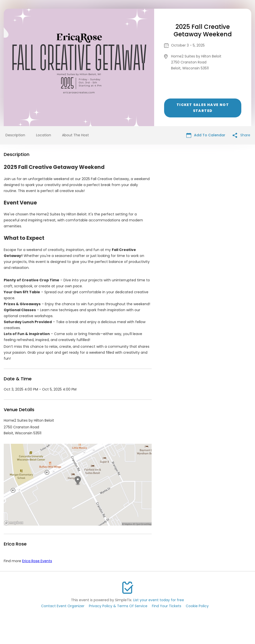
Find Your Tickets (167, 606)
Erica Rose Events (37, 561)
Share (241, 135)
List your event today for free (159, 600)
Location (44, 135)
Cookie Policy (197, 606)
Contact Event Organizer (63, 606)
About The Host (75, 135)
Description (15, 135)
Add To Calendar (206, 135)
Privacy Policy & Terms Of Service (118, 606)
